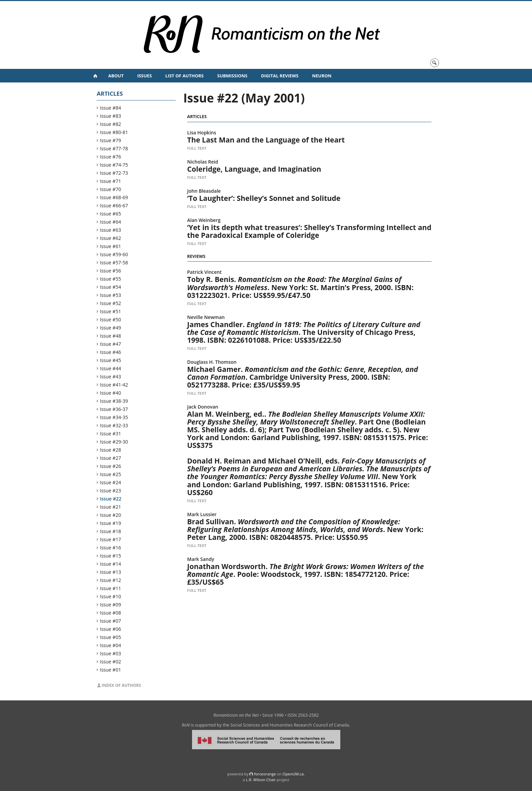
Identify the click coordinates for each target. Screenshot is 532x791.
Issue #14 (110, 564)
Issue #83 (110, 116)
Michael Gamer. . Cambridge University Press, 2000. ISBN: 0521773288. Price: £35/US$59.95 (303, 377)
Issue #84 (110, 108)
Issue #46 (110, 352)
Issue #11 (110, 588)
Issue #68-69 (114, 197)
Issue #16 (110, 548)
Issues (144, 76)
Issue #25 (110, 474)
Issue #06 (110, 629)
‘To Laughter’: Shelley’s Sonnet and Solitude (264, 198)
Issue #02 (110, 662)
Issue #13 (110, 572)
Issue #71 (110, 181)
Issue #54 (110, 287)
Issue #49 (110, 328)
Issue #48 (110, 336)
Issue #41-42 (114, 385)
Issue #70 (110, 189)
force (265, 774)
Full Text (197, 148)
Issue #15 (110, 556)
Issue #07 (110, 621)
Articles (110, 93)
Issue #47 (110, 344)
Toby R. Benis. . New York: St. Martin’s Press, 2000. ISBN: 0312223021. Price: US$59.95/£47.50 (301, 287)
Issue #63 (110, 230)
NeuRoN (322, 76)
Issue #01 (110, 670)
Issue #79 (110, 140)
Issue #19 (110, 523)
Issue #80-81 (114, 132)
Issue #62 (110, 238)
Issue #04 (110, 645)
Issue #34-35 (114, 417)
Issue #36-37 (114, 409)
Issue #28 (110, 450)
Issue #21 (110, 507)
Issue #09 (110, 605)
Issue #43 (110, 376)
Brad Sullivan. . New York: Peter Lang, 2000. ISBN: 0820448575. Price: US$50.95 (306, 529)
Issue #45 (110, 360)
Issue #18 (110, 531)
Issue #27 (110, 458)
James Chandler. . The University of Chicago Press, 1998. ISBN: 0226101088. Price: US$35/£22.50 (304, 332)
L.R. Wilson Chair (261, 780)
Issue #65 (110, 214)
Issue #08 (110, 613)
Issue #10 (110, 596)
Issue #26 (110, 466)
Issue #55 (110, 279)
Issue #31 (110, 434)
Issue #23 (110, 491)
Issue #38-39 (114, 401)
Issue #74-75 (114, 165)
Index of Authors (121, 685)
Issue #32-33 (114, 425)
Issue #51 (110, 311)
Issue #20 (110, 515)
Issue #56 (110, 271)
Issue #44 (110, 368)
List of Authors (184, 76)
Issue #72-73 (114, 173)
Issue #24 (110, 482)
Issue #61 (110, 246)
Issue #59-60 (114, 254)
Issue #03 (110, 653)
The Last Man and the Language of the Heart (266, 140)
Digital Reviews (280, 76)
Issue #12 (110, 580)
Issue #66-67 (114, 205)
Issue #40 (110, 393)
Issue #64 (110, 222)
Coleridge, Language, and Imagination (254, 169)
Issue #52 (110, 303)
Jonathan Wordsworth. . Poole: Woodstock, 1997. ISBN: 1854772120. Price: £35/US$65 (306, 574)
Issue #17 (110, 539)
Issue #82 (110, 124)
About (116, 76)
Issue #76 (110, 157)
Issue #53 (110, 295)
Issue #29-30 (114, 442)
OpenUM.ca (293, 774)
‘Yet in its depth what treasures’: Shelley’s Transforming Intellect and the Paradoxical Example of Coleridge (309, 231)
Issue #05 (110, 637)
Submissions (232, 76)
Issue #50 (110, 319)
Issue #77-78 (114, 148)
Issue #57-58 (114, 262)
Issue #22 (111, 499)
